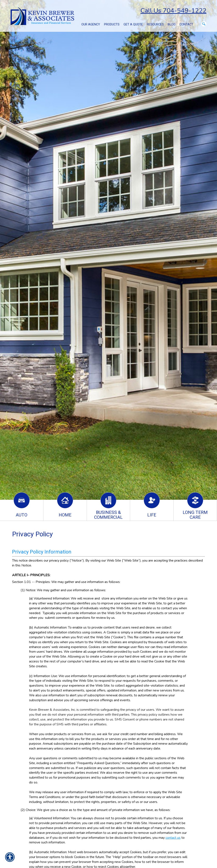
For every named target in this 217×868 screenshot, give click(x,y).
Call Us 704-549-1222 (173, 11)
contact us (173, 838)
